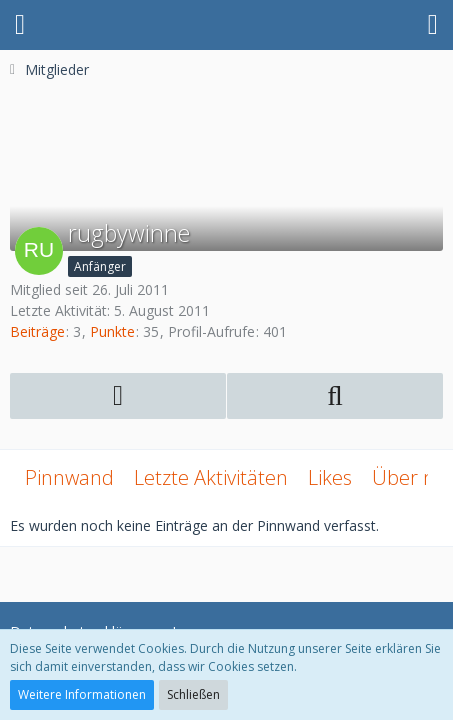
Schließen (193, 694)
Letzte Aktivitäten (211, 477)
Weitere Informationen (82, 694)
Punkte (112, 331)
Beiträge (37, 331)
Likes (330, 477)
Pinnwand (69, 477)
